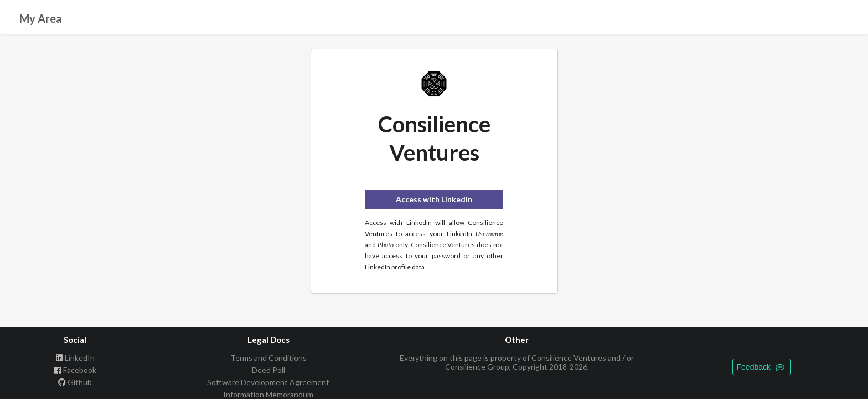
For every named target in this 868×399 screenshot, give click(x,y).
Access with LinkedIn (434, 199)
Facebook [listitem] (75, 370)
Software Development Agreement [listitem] (268, 382)
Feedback (761, 367)
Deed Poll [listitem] (268, 370)
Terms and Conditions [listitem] (268, 358)
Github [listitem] (75, 382)
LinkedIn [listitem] (75, 358)
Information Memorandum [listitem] (268, 394)
